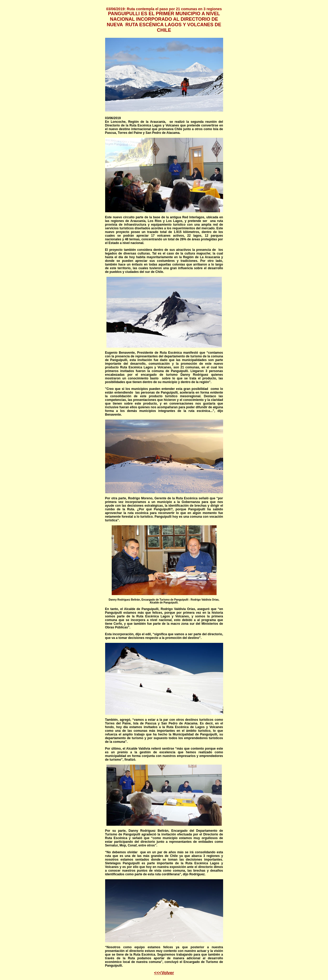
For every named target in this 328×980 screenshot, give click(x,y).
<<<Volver (164, 973)
